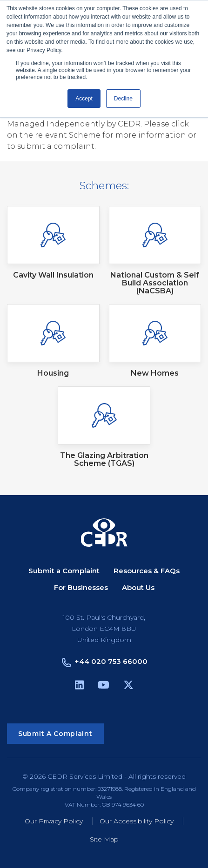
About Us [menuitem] (138, 588)
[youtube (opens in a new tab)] (104, 686)
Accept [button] (84, 99)
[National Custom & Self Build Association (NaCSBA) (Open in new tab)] (155, 250)
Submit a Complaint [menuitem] (64, 571)
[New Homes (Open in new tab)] (155, 341)
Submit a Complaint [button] (55, 734)
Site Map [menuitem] (104, 839)
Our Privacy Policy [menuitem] (54, 821)
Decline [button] (123, 99)
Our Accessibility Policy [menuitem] (137, 821)
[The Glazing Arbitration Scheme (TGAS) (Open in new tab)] (104, 427)
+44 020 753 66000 (111, 661)
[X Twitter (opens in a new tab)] (128, 686)
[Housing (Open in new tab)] (53, 341)
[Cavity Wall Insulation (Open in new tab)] (53, 242)
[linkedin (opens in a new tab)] (79, 686)
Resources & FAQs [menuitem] (147, 571)
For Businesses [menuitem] (81, 588)
